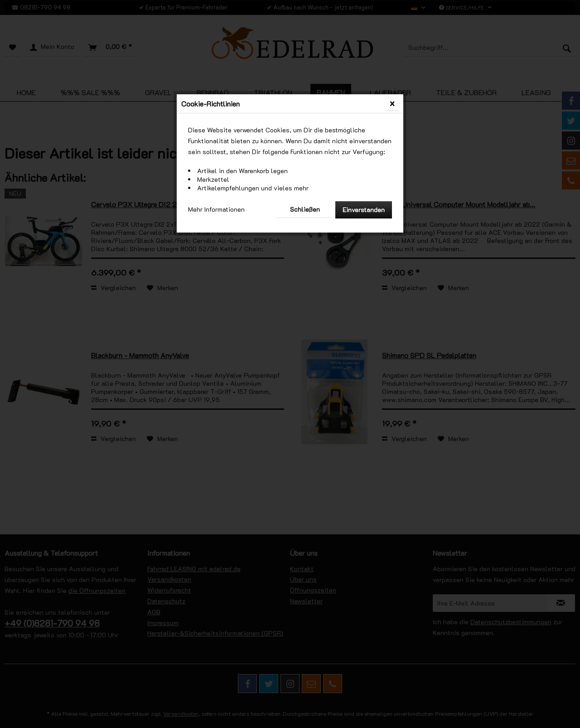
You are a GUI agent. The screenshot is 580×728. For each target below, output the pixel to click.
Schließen (305, 209)
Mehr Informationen (216, 209)
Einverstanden (364, 210)
